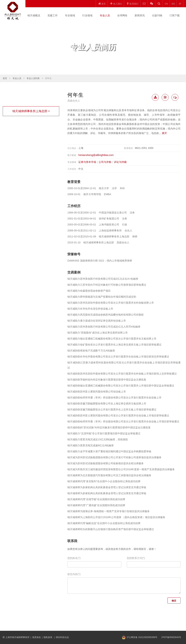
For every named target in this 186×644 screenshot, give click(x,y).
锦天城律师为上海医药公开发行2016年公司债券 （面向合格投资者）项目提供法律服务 (116, 517)
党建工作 (52, 15)
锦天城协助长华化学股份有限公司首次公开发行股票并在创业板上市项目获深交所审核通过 (118, 357)
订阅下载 (175, 15)
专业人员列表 (33, 78)
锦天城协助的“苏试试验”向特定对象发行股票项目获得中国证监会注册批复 (109, 427)
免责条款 (37, 637)
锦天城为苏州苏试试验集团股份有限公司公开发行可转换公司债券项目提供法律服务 (114, 457)
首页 (5, 78)
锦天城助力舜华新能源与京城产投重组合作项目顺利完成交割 (102, 297)
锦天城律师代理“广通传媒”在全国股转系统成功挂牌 (96, 505)
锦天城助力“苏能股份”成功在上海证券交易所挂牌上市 (97, 333)
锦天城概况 (34, 15)
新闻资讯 (140, 15)
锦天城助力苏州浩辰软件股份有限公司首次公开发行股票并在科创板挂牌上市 (111, 303)
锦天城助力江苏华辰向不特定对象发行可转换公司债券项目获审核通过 (107, 285)
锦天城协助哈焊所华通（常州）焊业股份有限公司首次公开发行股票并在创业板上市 (114, 398)
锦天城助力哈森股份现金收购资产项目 (89, 291)
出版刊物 (157, 15)
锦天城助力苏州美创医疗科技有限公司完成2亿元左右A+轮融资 (103, 279)
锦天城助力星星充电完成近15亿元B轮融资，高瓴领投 (98, 439)
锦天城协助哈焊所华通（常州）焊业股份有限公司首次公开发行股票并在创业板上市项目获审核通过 (123, 421)
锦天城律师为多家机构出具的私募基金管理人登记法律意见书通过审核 (107, 487)
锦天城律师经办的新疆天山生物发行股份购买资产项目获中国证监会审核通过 (111, 529)
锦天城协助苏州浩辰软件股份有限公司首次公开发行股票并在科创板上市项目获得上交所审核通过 (122, 374)
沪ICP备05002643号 (171, 637)
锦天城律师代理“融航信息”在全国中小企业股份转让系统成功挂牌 (104, 523)
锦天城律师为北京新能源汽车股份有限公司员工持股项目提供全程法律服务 (109, 475)
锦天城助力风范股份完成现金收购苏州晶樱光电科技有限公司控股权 (106, 315)
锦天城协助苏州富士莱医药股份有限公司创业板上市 (97, 392)
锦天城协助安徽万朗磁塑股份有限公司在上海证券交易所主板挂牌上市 (107, 404)
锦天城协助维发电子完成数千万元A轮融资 (91, 351)
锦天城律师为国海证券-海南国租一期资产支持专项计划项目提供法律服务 (109, 511)
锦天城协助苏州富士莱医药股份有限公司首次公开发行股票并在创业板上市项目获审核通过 (118, 415)
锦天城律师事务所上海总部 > (31, 111)
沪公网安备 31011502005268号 (142, 637)
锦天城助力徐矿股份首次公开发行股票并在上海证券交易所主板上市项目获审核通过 (114, 345)
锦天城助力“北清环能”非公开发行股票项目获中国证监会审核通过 (104, 433)
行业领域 (87, 15)
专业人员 (105, 15)
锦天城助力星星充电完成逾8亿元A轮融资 (91, 445)
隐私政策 (48, 637)
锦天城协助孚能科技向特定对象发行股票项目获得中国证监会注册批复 (107, 380)
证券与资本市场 (87, 162)
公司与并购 (105, 162)
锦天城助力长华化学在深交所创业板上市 (90, 309)
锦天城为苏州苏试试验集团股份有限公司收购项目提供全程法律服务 (106, 463)
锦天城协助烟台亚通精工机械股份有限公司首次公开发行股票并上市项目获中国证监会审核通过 (121, 386)
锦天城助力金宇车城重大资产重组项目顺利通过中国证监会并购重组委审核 (109, 451)
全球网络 (122, 15)
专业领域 (70, 15)
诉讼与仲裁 (120, 162)
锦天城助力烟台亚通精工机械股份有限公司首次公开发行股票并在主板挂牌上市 (112, 339)
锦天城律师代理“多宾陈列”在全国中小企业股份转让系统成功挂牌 (104, 481)
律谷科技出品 (62, 637)
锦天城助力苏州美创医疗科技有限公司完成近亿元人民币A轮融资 (104, 327)
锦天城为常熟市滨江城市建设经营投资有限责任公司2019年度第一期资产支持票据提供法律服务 (121, 469)
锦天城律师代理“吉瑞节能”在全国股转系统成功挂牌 (96, 499)
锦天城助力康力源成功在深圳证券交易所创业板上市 (97, 321)
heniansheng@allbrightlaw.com (96, 155)
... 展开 (163, 133)
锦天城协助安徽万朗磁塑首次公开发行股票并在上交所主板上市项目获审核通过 (112, 410)
